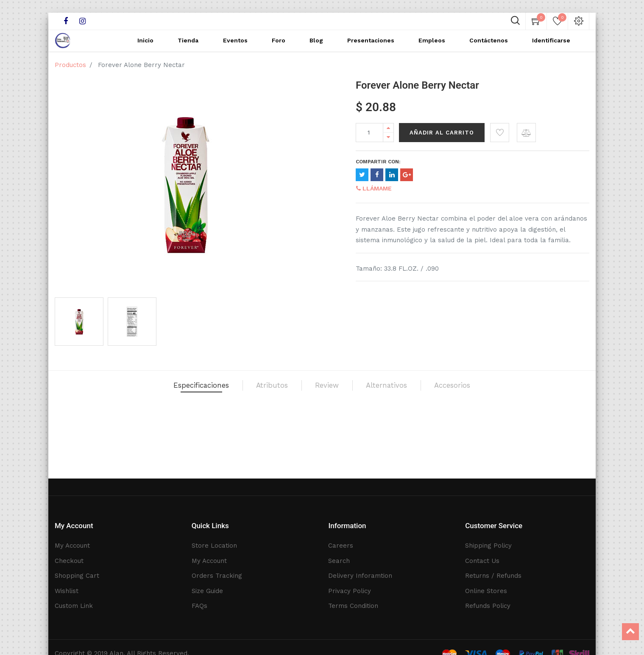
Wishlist (67, 591)
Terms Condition (353, 606)
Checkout (69, 561)
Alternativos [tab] (414, 402)
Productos (70, 78)
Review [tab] (331, 402)
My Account (72, 546)
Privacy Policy (350, 591)
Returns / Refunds (493, 576)
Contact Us (482, 561)
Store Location (214, 546)
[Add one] (388, 141)
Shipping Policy (488, 546)
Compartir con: (378, 174)
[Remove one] (388, 150)
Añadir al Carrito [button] (442, 145)
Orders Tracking (217, 576)
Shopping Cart (77, 576)
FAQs (199, 606)
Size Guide (207, 591)
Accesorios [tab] (508, 402)
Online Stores (486, 591)
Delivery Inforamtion (360, 576)
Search (339, 561)
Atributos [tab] (256, 402)
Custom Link (74, 606)
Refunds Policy (488, 606)
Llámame (374, 201)
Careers (341, 546)
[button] (500, 145)
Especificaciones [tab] (153, 402)
